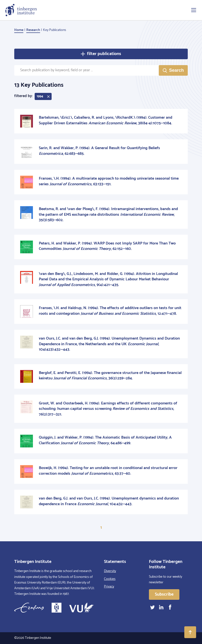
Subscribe (164, 594)
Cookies (110, 579)
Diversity (110, 571)
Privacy (109, 587)
